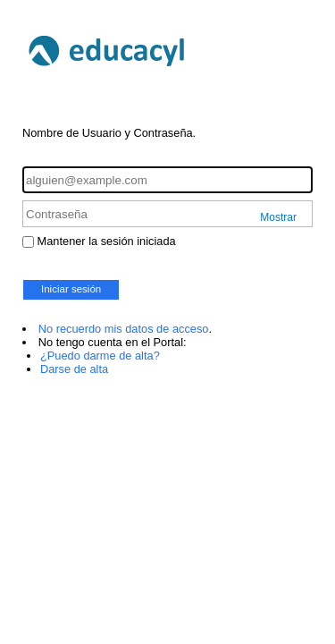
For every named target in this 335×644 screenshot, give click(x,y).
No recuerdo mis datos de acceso (124, 329)
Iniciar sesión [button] (71, 289)
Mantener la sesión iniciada (107, 241)
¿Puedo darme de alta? (100, 356)
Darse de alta (74, 369)
